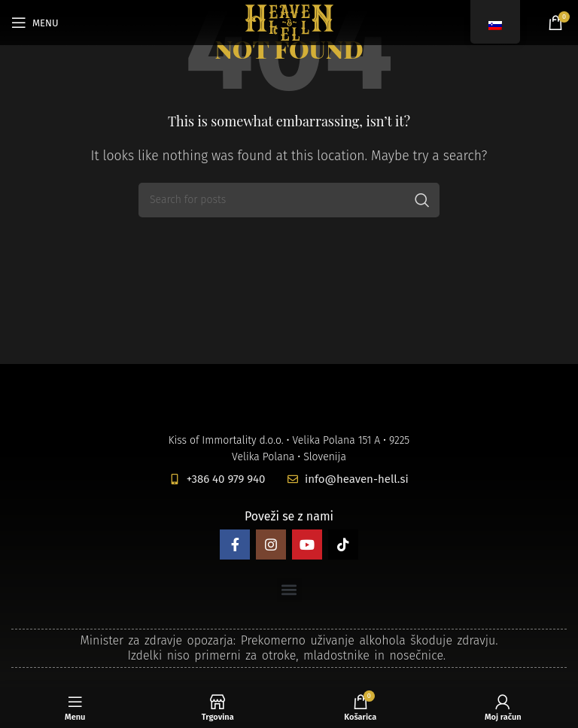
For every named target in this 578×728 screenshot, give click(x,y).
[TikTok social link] (343, 544)
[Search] (289, 200)
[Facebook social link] (235, 544)
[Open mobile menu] (35, 23)
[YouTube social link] (307, 544)
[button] (289, 590)
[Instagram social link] (271, 544)
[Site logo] (289, 21)
